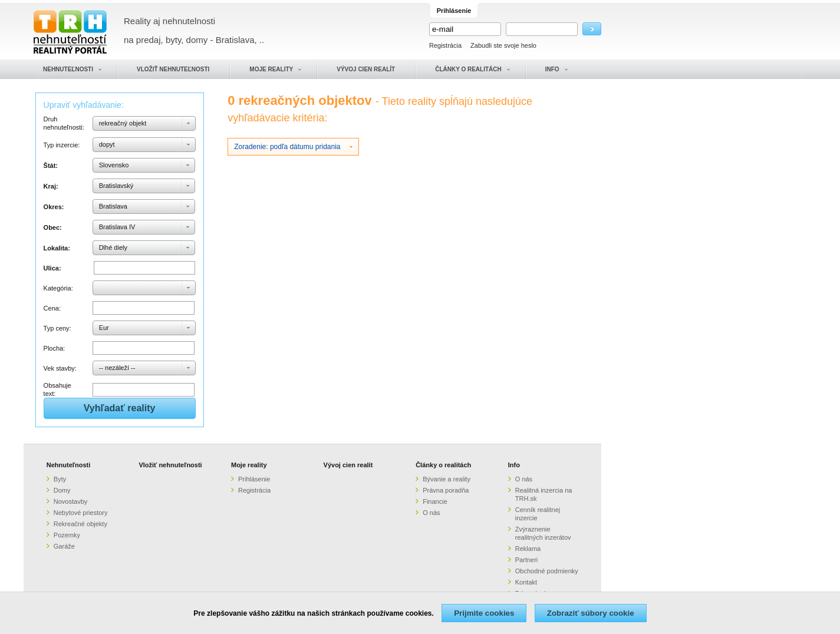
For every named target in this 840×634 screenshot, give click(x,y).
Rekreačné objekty (80, 524)
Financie (435, 501)
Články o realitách (443, 465)
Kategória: (58, 288)
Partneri (527, 560)
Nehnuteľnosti (69, 465)
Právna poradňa (446, 490)
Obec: (53, 227)
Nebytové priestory (81, 513)
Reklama (528, 549)
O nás (431, 513)
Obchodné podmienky (547, 571)
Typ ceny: (57, 328)
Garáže (64, 546)
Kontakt (526, 582)
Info (514, 465)
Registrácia (445, 45)
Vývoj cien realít (348, 465)
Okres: (54, 207)
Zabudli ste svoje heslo (503, 45)
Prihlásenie (254, 479)
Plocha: (55, 348)
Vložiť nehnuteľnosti (170, 465)
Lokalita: (57, 248)
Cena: (52, 308)
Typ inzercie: (62, 145)
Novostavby (70, 501)
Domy (62, 490)
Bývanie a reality (447, 479)
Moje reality (249, 465)
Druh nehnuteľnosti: (64, 123)
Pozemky (67, 535)
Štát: (51, 166)
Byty (60, 479)
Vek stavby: (60, 368)
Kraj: (51, 186)
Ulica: (52, 268)
